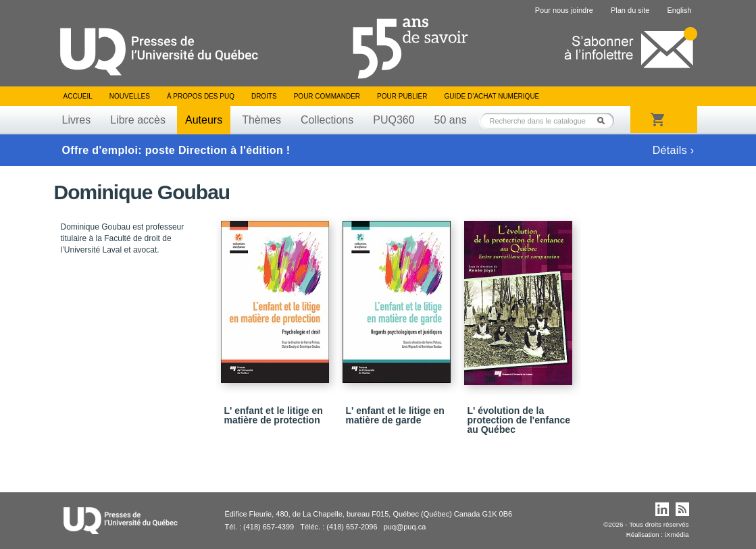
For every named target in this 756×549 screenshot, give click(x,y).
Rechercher (605, 121)
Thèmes (261, 120)
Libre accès (138, 120)
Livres (77, 120)
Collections (327, 120)
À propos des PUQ (201, 96)
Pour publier (402, 96)
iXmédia (677, 534)
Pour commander (327, 96)
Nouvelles (130, 96)
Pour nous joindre (564, 10)
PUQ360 (394, 120)
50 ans (451, 120)
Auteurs (204, 120)
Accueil (78, 96)
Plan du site (630, 10)
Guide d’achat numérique (492, 96)
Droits (264, 96)
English (679, 10)
